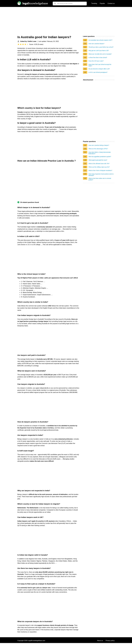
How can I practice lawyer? (96, 44)
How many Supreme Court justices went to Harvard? (101, 175)
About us (100, 641)
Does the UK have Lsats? (96, 61)
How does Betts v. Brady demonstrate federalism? (100, 153)
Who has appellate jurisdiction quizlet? (100, 157)
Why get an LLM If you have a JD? (99, 51)
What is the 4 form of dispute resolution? (100, 170)
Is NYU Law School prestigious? (98, 72)
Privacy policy (110, 641)
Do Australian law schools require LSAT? (100, 40)
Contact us (111, 3)
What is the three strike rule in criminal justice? (100, 179)
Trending (94, 3)
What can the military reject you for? (99, 167)
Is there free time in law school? (98, 57)
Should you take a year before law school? (101, 47)
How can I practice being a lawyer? (99, 145)
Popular (102, 3)
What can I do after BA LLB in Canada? (100, 54)
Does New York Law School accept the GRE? (100, 65)
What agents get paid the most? (98, 160)
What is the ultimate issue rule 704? (99, 164)
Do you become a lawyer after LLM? (99, 69)
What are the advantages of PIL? (98, 149)
